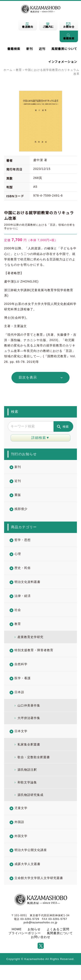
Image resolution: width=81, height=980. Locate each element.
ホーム (8, 70)
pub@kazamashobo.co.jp (40, 923)
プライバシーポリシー (25, 933)
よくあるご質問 (58, 929)
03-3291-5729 (30, 919)
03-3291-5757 (58, 919)
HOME (17, 929)
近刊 (42, 49)
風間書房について (64, 49)
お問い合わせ (41, 937)
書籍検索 (14, 49)
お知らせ (34, 929)
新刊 (30, 49)
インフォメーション (63, 62)
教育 (19, 70)
